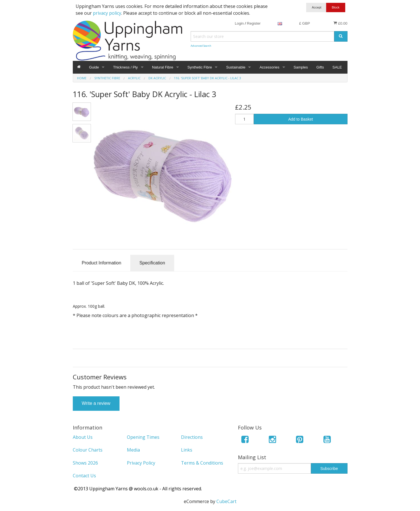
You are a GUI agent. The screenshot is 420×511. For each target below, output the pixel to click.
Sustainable (236, 67)
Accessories (269, 67)
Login (239, 23)
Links (187, 450)
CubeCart (226, 501)
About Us (83, 437)
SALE (337, 67)
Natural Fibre (163, 67)
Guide (94, 67)
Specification (152, 263)
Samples (301, 67)
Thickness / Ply (125, 67)
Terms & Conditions (202, 463)
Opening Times (143, 437)
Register (254, 23)
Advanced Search (201, 46)
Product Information (102, 263)
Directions (192, 437)
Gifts (320, 67)
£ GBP (304, 23)
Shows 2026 (85, 463)
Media (133, 450)
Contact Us (84, 476)
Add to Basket (301, 119)
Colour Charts (88, 450)
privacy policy (107, 13)
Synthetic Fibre (200, 67)
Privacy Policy (141, 463)
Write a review (96, 403)
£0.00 (340, 23)
